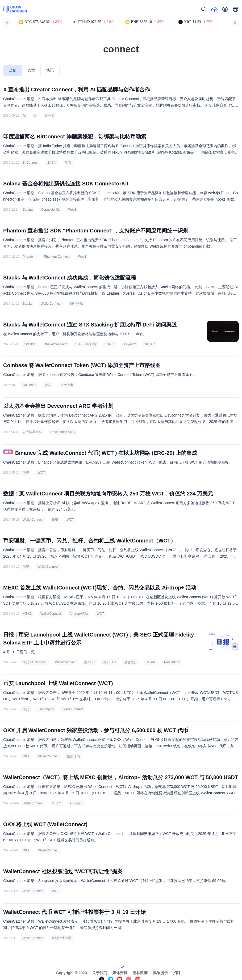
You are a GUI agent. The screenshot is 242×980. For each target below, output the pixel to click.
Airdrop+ (76, 803)
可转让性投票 (61, 938)
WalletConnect (51, 304)
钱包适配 (76, 304)
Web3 (72, 210)
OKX (26, 756)
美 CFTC (109, 662)
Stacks (27, 304)
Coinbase (29, 385)
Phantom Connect (57, 257)
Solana (28, 210)
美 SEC (89, 662)
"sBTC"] (150, 344)
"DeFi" (110, 344)
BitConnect (30, 163)
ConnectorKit (50, 210)
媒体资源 (120, 973)
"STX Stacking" (86, 344)
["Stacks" (29, 344)
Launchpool (46, 709)
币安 (26, 473)
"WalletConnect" (55, 344)
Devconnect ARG (62, 432)
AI (24, 116)
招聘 (177, 973)
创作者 (50, 116)
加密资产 (131, 662)
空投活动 (73, 756)
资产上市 (67, 385)
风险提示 (160, 973)
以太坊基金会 (32, 432)
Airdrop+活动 (79, 614)
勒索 (68, 163)
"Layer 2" (129, 344)
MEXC (27, 614)
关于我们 (100, 973)
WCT (48, 385)
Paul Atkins (172, 662)
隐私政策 (140, 973)
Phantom (29, 257)
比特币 (52, 163)
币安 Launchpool (34, 662)
